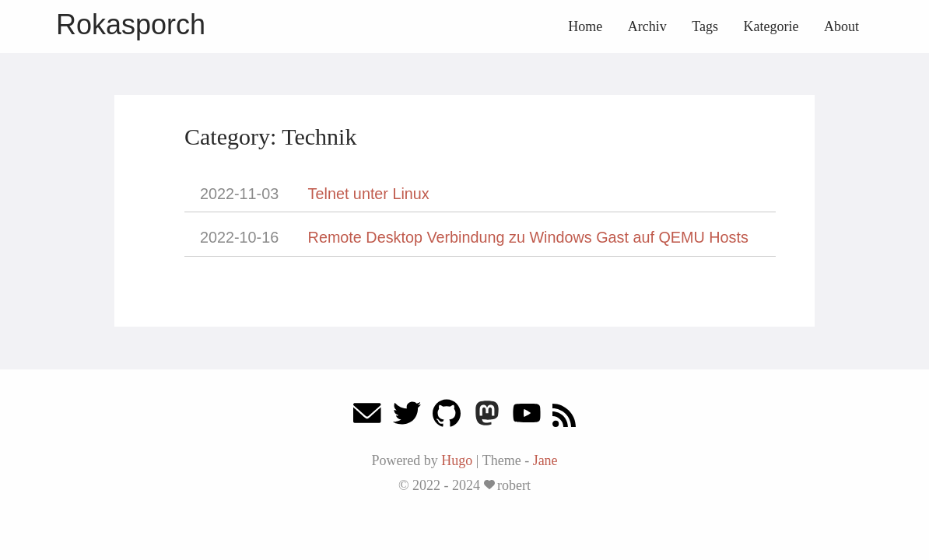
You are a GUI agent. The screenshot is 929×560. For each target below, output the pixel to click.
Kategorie (771, 26)
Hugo (457, 460)
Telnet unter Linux (369, 194)
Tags (705, 26)
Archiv (647, 26)
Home (585, 26)
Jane (545, 460)
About (841, 26)
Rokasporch (131, 24)
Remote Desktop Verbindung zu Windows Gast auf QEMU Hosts (528, 237)
